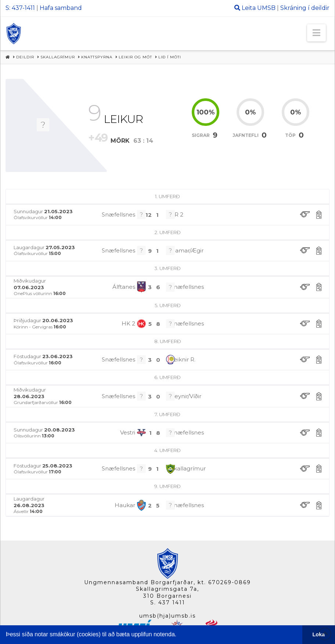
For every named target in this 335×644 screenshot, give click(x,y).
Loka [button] (319, 634)
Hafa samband (61, 8)
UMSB (266, 8)
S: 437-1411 (20, 8)
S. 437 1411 (168, 603)
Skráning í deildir (305, 8)
